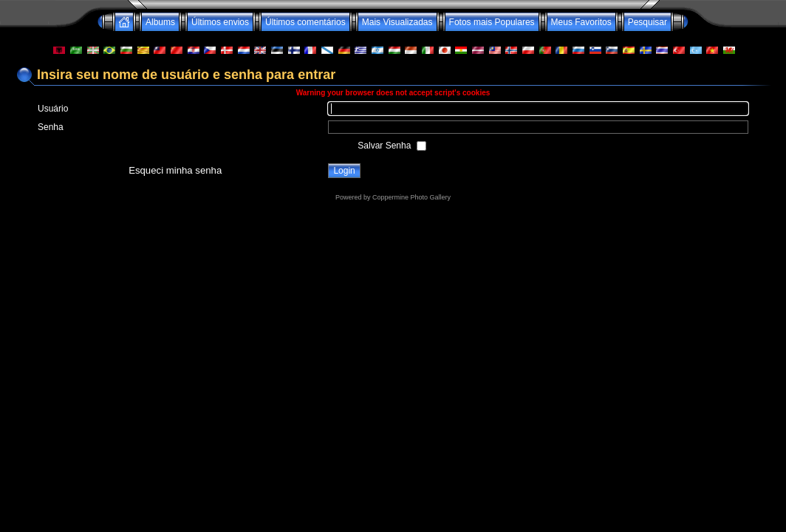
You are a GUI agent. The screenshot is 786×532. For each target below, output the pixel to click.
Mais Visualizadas (397, 22)
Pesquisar (647, 22)
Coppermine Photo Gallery (411, 197)
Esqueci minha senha (175, 170)
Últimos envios (220, 22)
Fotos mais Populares (492, 22)
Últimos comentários (305, 22)
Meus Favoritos (581, 22)
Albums (160, 22)
